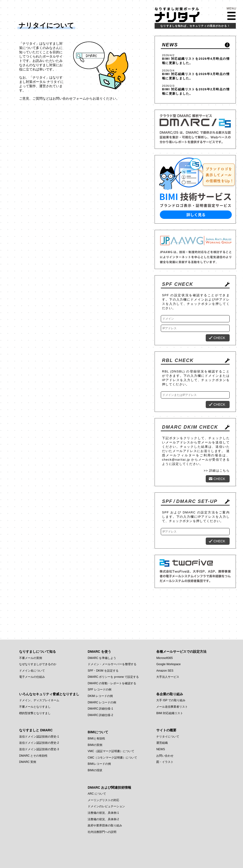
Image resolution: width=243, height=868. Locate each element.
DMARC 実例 (28, 762)
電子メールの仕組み (32, 677)
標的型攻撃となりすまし (35, 713)
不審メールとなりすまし (35, 707)
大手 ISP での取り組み (171, 700)
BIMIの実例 (95, 745)
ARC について (97, 794)
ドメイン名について (32, 671)
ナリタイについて (168, 737)
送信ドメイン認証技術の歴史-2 (39, 743)
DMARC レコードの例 (102, 702)
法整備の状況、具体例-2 (103, 819)
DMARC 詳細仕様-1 (100, 709)
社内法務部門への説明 (102, 832)
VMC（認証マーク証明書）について (111, 751)
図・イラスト (165, 762)
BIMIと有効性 (96, 739)
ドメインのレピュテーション (106, 806)
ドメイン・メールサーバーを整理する (112, 664)
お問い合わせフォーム (69, 98)
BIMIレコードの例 (99, 764)
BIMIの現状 (95, 770)
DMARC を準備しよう (102, 658)
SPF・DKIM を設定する (103, 671)
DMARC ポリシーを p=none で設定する (113, 677)
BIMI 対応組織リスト (179, 59)
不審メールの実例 (31, 658)
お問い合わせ (165, 756)
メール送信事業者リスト (172, 707)
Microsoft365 (165, 658)
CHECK (219, 338)
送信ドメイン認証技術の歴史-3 (39, 749)
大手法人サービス (168, 677)
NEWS (170, 45)
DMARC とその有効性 (33, 756)
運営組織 (162, 743)
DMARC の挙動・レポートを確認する (112, 683)
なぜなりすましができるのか (38, 664)
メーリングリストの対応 (103, 800)
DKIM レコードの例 (100, 696)
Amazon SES (165, 671)
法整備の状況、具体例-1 (103, 813)
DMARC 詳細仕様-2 (100, 715)
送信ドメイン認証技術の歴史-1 (39, 737)
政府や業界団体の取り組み (105, 825)
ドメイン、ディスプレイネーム (39, 700)
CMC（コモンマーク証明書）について (112, 758)
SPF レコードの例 (100, 690)
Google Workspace (168, 664)
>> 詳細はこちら (217, 471)
